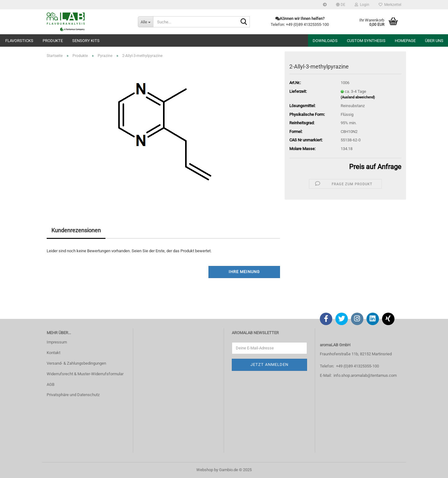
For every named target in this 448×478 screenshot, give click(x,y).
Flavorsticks (19, 41)
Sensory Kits (86, 41)
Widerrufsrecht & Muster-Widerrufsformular (85, 374)
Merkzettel (390, 5)
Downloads (325, 41)
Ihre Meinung (244, 272)
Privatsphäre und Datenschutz (73, 395)
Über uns (434, 41)
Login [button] (362, 5)
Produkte (53, 41)
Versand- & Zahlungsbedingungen (76, 363)
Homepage (405, 41)
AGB (51, 384)
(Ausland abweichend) (358, 97)
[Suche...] (145, 22)
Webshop (205, 470)
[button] (341, 5)
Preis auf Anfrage (375, 167)
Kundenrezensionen (76, 230)
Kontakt (54, 353)
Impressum (57, 342)
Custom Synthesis (366, 41)
